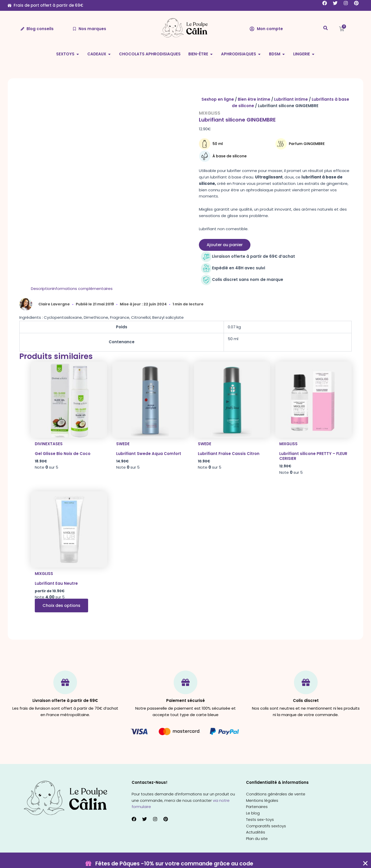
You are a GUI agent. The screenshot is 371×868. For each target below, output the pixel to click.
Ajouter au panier (225, 245)
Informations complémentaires (83, 289)
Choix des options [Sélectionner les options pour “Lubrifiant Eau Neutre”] (61, 605)
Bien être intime (254, 99)
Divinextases (49, 444)
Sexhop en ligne (218, 99)
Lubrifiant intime (291, 99)
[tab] (42, 289)
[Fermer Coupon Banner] (365, 863)
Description (42, 289)
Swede (123, 444)
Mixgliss (210, 113)
